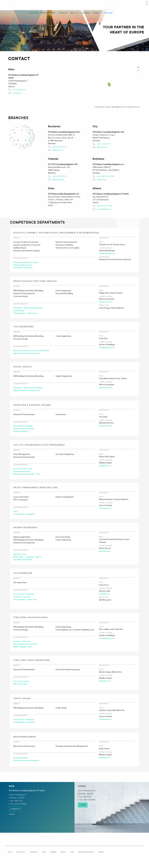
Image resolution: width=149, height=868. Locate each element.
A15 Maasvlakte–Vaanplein (25, 517)
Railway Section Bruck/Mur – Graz (28, 477)
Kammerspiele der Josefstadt (26, 648)
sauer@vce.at (105, 597)
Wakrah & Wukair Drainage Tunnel (27, 355)
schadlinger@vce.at (107, 348)
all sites (12, 818)
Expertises (62, 6)
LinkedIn (101, 856)
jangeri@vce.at (105, 468)
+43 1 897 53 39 (19, 90)
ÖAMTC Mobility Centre (23, 651)
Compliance (33, 856)
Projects (92, 6)
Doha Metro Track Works (24, 268)
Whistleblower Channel (86, 856)
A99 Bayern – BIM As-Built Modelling (29, 309)
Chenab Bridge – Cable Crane (26, 314)
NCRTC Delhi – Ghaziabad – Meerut (28, 560)
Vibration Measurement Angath (27, 262)
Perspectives (77, 6)
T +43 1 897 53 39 (16, 805)
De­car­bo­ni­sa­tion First (23, 474)
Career (83, 809)
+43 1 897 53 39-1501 (106, 176)
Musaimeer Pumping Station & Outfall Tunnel (32, 352)
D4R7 (16, 514)
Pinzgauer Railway (21, 433)
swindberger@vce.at (108, 253)
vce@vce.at (17, 93)
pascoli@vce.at (105, 554)
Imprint (63, 856)
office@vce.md (58, 180)
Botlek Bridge (19, 311)
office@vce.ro (58, 150)
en (147, 2)
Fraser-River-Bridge (22, 685)
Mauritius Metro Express (24, 265)
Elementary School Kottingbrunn (27, 765)
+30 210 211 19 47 (104, 206)
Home (10, 856)
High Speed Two (20, 557)
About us (104, 6)
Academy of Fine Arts (22, 601)
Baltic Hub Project (21, 688)
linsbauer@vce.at (106, 302)
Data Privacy (21, 856)
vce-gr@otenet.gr (104, 209)
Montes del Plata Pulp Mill (24, 431)
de (147, 5)
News (127, 6)
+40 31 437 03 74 (59, 147)
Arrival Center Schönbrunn (25, 598)
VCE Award (116, 6)
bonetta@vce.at (106, 427)
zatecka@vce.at (106, 511)
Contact (137, 6)
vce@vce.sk (101, 180)
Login (72, 856)
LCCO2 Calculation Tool (23, 471)
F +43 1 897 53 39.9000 (18, 808)
